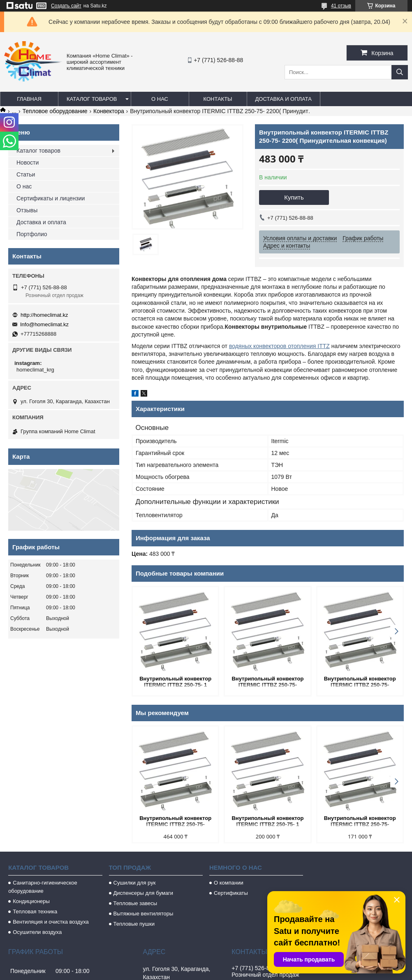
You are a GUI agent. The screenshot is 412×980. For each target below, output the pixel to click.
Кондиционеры (31, 901)
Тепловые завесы (135, 903)
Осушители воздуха (37, 932)
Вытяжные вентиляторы (144, 914)
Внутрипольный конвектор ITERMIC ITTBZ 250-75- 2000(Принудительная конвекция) (175, 822)
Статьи (26, 174)
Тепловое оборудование (55, 111)
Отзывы (27, 210)
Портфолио (32, 234)
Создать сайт (66, 6)
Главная (29, 99)
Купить (294, 197)
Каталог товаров (92, 99)
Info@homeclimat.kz (44, 324)
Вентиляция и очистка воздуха (51, 922)
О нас (160, 99)
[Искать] (400, 72)
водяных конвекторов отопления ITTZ (279, 346)
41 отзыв (341, 6)
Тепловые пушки (134, 924)
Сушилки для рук (135, 883)
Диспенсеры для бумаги (143, 893)
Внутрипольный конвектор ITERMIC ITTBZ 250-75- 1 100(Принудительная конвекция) (175, 682)
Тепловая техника (35, 911)
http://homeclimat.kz (44, 315)
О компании (229, 883)
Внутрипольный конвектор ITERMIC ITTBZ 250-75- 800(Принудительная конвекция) (267, 682)
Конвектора (109, 111)
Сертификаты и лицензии (51, 198)
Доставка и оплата (284, 99)
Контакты (218, 99)
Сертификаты (231, 893)
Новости (28, 163)
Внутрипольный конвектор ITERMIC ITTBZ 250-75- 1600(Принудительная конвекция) (360, 682)
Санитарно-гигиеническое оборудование (43, 887)
